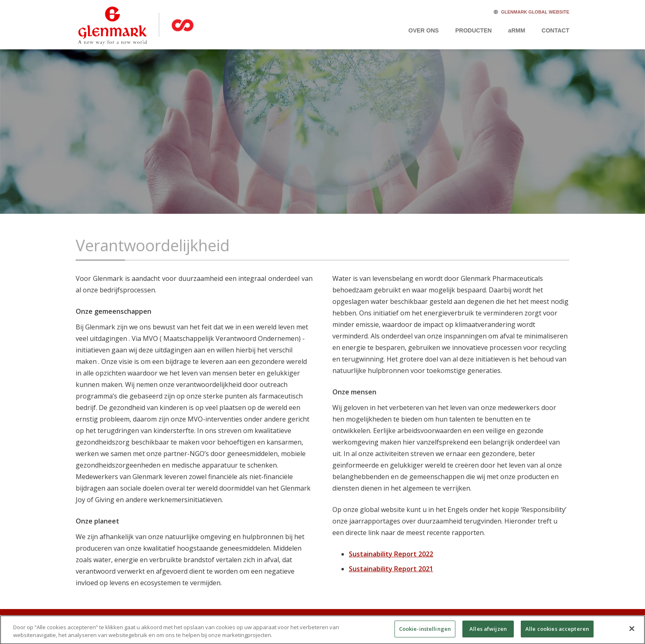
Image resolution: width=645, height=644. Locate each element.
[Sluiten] (632, 633)
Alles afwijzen (488, 633)
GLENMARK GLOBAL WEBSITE (535, 12)
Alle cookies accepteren (557, 633)
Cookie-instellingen (425, 633)
